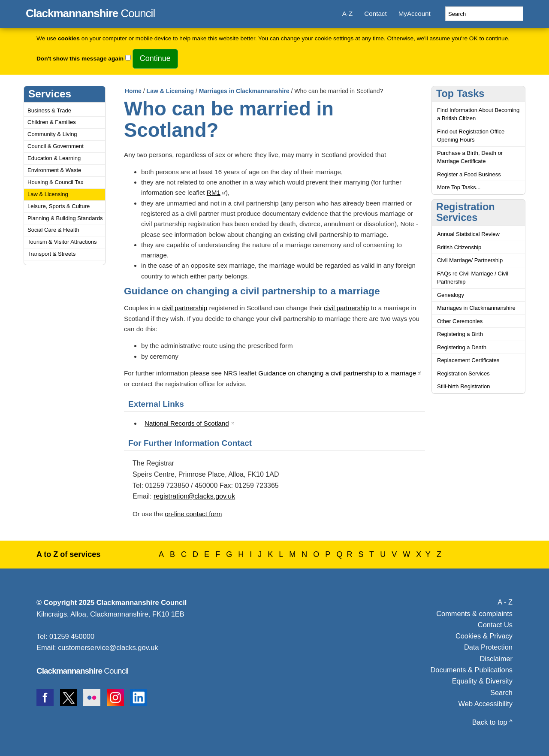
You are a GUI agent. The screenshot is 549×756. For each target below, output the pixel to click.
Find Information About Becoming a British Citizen (478, 114)
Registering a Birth (460, 334)
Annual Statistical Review (468, 234)
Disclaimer (496, 659)
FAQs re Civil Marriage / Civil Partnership (473, 278)
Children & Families (52, 122)
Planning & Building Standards (65, 218)
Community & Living (52, 134)
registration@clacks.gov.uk (194, 496)
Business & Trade (49, 110)
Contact (375, 14)
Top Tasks (460, 94)
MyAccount (415, 14)
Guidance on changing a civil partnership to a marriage (337, 373)
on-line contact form (193, 514)
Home (133, 91)
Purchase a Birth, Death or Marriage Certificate (470, 157)
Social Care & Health (53, 230)
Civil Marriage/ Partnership (470, 260)
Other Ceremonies (460, 321)
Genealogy (451, 295)
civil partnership (185, 308)
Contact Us (495, 625)
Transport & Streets (51, 254)
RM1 (214, 192)
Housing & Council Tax (56, 182)
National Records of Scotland (187, 423)
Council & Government (56, 146)
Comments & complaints (474, 614)
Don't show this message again (80, 59)
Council (90, 12)
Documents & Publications (472, 670)
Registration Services (463, 373)
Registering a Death (462, 347)
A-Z (347, 14)
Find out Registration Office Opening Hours (471, 136)
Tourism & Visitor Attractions (62, 242)
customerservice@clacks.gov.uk (108, 647)
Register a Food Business (469, 174)
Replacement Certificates (468, 360)
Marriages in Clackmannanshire (244, 91)
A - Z (505, 602)
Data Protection (488, 647)
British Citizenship (459, 247)
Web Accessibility (486, 704)
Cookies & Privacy (484, 636)
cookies (69, 38)
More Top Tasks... (459, 187)
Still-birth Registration (464, 386)
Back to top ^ (492, 722)
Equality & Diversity (482, 681)
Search (501, 692)
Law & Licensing (48, 194)
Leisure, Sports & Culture (59, 206)
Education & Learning (54, 158)
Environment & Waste (54, 170)
